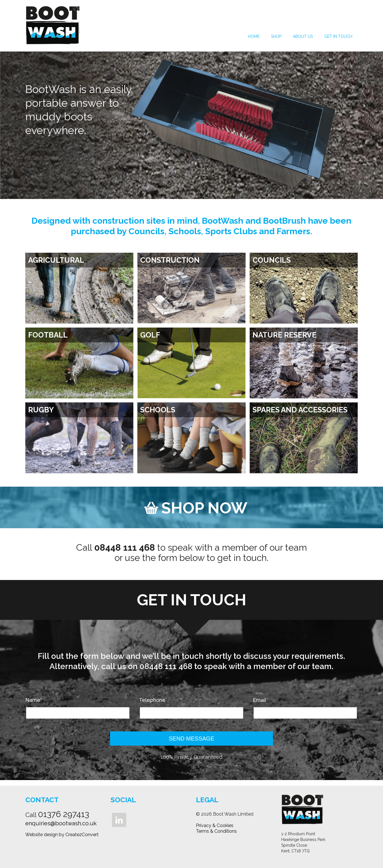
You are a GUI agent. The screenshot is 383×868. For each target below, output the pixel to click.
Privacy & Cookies (215, 825)
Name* (34, 700)
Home (254, 36)
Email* (260, 700)
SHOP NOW (196, 508)
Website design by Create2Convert (62, 835)
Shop (276, 36)
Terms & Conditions (216, 831)
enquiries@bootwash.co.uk (61, 823)
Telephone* (153, 700)
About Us (303, 36)
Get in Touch (338, 36)
